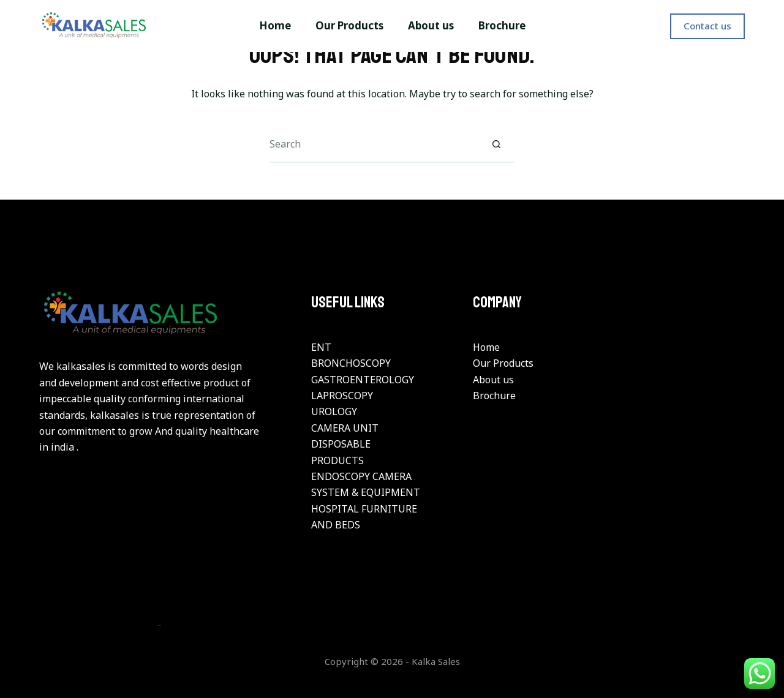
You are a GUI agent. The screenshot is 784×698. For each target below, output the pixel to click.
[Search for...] (374, 144)
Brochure (494, 396)
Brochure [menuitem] (502, 25)
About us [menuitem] (431, 25)
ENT (321, 347)
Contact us (707, 26)
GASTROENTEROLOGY (363, 380)
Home (486, 347)
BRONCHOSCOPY (351, 363)
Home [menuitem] (275, 25)
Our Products (503, 363)
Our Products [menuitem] (349, 25)
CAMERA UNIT (345, 428)
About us (493, 380)
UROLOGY (334, 411)
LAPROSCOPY (342, 396)
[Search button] (496, 144)
